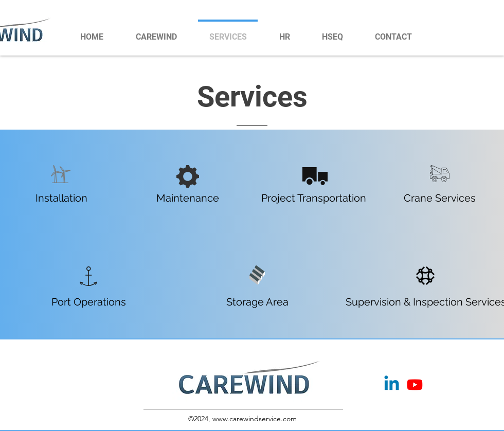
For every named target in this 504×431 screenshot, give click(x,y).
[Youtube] (415, 384)
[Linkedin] (392, 384)
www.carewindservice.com (255, 419)
